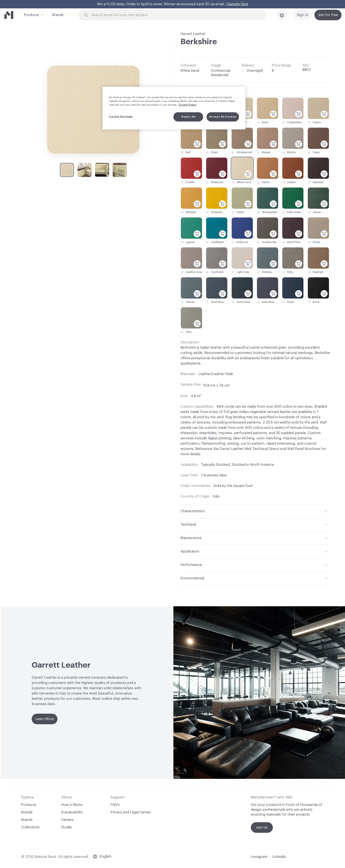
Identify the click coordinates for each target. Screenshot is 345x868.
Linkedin (279, 857)
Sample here (238, 4)
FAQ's (115, 805)
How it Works (72, 805)
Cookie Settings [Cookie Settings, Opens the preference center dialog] (121, 117)
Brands (58, 15)
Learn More (45, 719)
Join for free (328, 15)
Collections (30, 827)
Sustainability (72, 812)
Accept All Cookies (223, 117)
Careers (67, 820)
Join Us (262, 827)
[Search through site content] (175, 15)
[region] (174, 108)
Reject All (188, 117)
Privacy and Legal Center (131, 812)
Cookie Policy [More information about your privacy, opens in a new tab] (187, 105)
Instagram (259, 857)
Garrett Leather (193, 34)
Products (31, 15)
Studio (67, 827)
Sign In (303, 15)
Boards (27, 820)
